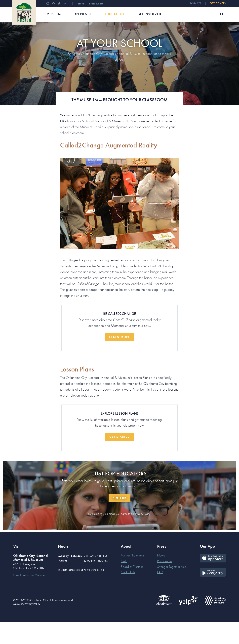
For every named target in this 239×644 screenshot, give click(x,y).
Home (16, 32)
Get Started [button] (120, 459)
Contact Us (128, 594)
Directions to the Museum (29, 597)
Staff (124, 583)
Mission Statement (132, 577)
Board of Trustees (132, 589)
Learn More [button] (119, 359)
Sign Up (119, 520)
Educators (30, 32)
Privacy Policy (143, 536)
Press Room (164, 583)
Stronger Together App (172, 589)
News (161, 577)
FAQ (160, 594)
